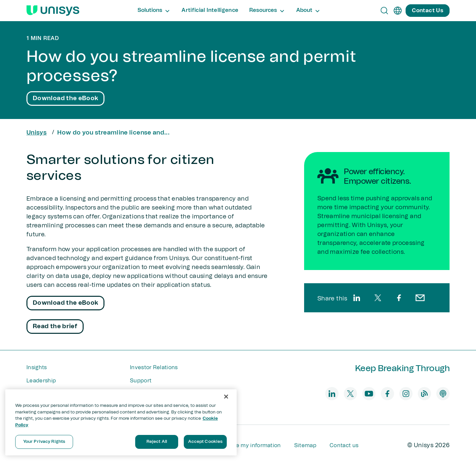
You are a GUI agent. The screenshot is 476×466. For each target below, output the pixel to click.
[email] (420, 298)
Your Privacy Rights (44, 442)
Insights (37, 368)
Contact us (344, 446)
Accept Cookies (205, 442)
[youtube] (369, 394)
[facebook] (399, 298)
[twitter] (378, 298)
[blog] (424, 394)
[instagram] (406, 394)
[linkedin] (357, 298)
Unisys (37, 133)
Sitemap (305, 446)
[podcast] (443, 394)
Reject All (157, 442)
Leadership (41, 381)
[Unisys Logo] (53, 11)
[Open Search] (384, 11)
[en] (398, 11)
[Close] (226, 397)
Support (141, 381)
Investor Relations (154, 368)
